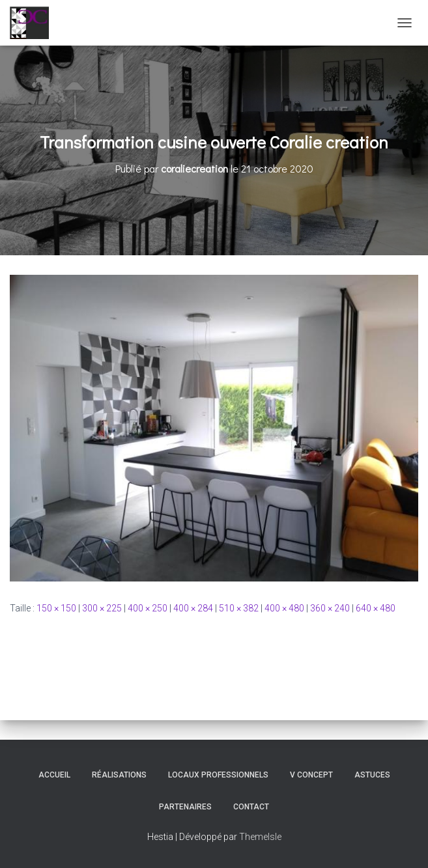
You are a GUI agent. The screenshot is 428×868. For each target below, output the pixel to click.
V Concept (311, 775)
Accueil (54, 775)
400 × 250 (148, 608)
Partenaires (185, 807)
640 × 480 (376, 608)
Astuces (372, 775)
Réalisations (119, 775)
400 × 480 (284, 608)
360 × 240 (330, 608)
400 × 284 (193, 608)
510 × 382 (239, 608)
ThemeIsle (260, 837)
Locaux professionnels (218, 775)
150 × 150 (56, 608)
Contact (251, 807)
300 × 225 (102, 608)
